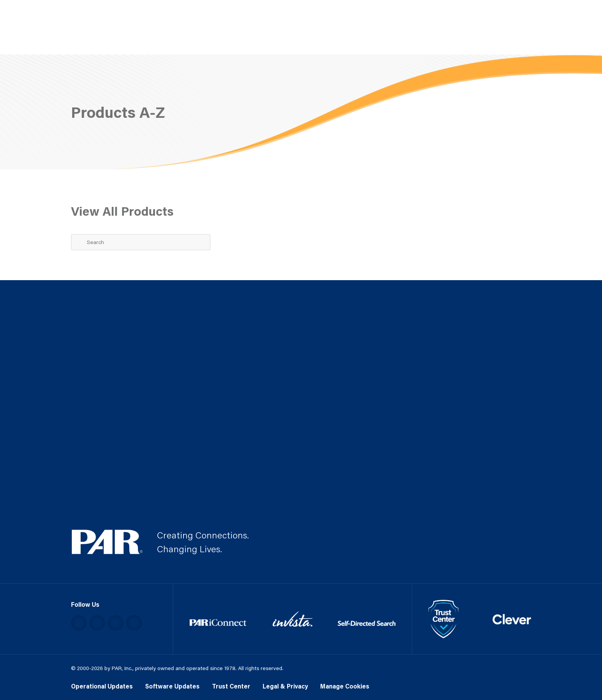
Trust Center (231, 686)
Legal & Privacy (285, 686)
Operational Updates (102, 686)
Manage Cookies (345, 686)
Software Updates (172, 686)
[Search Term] (141, 242)
